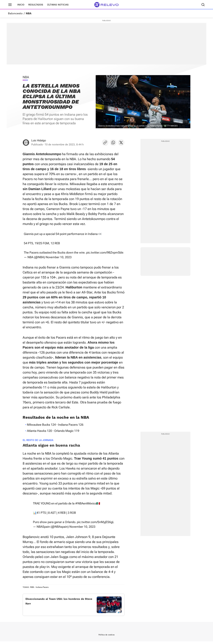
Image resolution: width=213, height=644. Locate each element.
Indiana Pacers (42, 587)
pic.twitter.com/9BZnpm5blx (105, 252)
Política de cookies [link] (106, 637)
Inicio (21, 5)
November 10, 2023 (59, 257)
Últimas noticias (58, 5)
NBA (29, 13)
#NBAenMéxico (86, 503)
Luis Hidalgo (39, 140)
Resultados (36, 5)
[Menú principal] (10, 5)
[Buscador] (203, 5)
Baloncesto (15, 13)
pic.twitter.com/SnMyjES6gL (96, 522)
